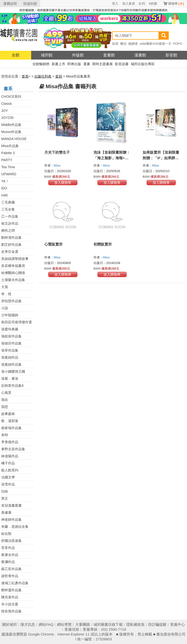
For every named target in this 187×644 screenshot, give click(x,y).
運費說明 (10, 4)
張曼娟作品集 (11, 364)
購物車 (176, 4)
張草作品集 (10, 350)
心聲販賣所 (53, 244)
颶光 (123, 44)
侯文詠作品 (10, 223)
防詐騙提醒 (157, 624)
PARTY (7, 160)
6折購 (153, 4)
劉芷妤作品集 (11, 245)
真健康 (6, 512)
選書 (87, 64)
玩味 (5, 491)
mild (4, 195)
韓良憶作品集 (11, 611)
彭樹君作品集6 (12, 386)
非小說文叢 (10, 604)
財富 (115, 44)
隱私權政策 (136, 624)
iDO (4, 188)
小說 (5, 308)
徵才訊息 (28, 624)
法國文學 (8, 477)
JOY (5, 111)
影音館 (171, 55)
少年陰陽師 (10, 315)
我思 (5, 407)
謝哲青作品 (10, 576)
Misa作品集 (10, 146)
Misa (58, 165)
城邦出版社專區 (143, 64)
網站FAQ (46, 624)
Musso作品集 (11, 132)
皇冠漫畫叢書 (11, 505)
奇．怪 (6, 294)
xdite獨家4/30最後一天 (155, 44)
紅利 (142, 4)
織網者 (133, 44)
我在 (5, 400)
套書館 (109, 55)
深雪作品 (8, 484)
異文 (5, 498)
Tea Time (8, 167)
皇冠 (59, 76)
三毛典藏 (8, 202)
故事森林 (8, 414)
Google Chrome (41, 634)
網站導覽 (64, 624)
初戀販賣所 (103, 244)
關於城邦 (9, 624)
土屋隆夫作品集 (13, 280)
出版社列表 (43, 76)
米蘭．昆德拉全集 (15, 527)
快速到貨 (30, 4)
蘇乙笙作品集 (11, 569)
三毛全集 (8, 209)
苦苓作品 (8, 548)
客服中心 (178, 624)
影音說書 (122, 64)
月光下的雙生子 (57, 152)
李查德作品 (10, 442)
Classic (7, 104)
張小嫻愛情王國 (13, 371)
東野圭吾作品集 (13, 449)
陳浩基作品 (10, 597)
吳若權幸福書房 (13, 266)
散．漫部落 (10, 421)
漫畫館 (140, 55)
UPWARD (9, 174)
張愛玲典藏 (10, 329)
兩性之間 (8, 230)
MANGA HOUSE (14, 139)
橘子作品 (8, 463)
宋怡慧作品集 (11, 301)
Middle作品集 (11, 125)
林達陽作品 (10, 456)
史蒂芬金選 (10, 252)
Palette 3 (8, 153)
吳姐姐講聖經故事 (15, 259)
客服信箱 (72, 629)
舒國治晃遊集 (11, 541)
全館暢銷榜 (41, 64)
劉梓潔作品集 (11, 238)
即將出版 (74, 64)
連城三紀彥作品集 (15, 583)
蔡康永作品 (10, 555)
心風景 (6, 393)
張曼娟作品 (10, 357)
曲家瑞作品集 (11, 428)
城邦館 (47, 55)
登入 (115, 4)
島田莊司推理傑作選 (17, 322)
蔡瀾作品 (8, 562)
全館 (16, 55)
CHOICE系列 (11, 97)
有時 (5, 435)
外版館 (78, 55)
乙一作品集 (10, 216)
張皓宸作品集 (11, 336)
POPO (178, 44)
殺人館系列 (10, 470)
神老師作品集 (11, 520)
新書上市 (58, 64)
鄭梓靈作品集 (11, 590)
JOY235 (7, 118)
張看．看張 (10, 379)
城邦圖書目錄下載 (108, 624)
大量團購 (83, 624)
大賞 (5, 287)
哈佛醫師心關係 (13, 273)
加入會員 (129, 4)
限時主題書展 (103, 64)
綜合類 (6, 534)
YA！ (5, 181)
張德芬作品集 (11, 343)
